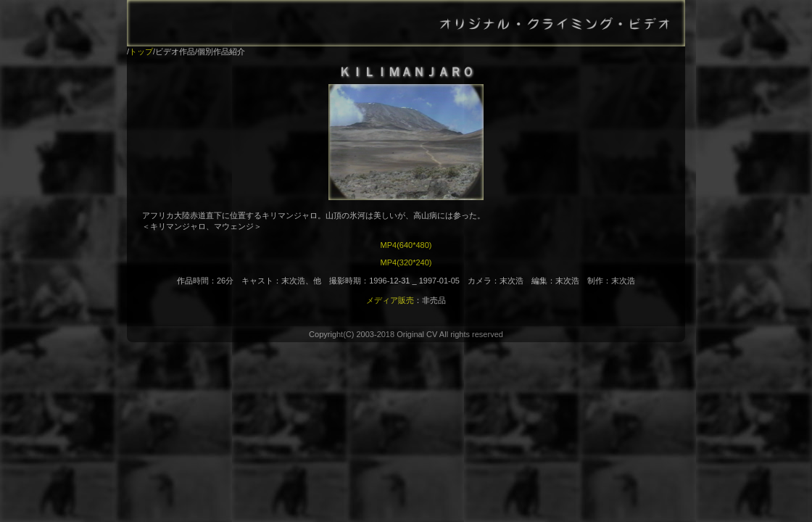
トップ (141, 51)
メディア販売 (390, 300)
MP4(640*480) (406, 245)
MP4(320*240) (406, 262)
